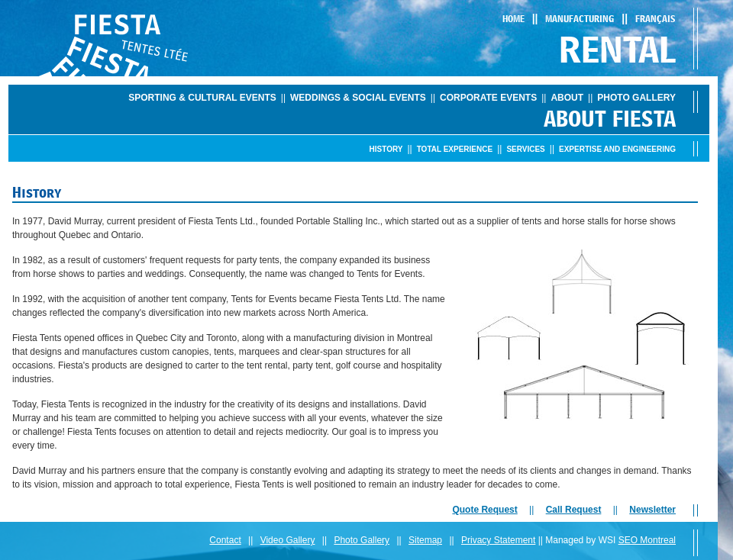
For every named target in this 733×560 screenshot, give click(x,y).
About (567, 98)
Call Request (574, 510)
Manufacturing (580, 19)
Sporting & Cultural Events (202, 98)
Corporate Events (488, 98)
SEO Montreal (647, 540)
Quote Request (484, 510)
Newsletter (652, 510)
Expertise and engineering (617, 149)
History (386, 149)
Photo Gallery (636, 98)
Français (656, 19)
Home (513, 19)
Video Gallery (288, 540)
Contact (225, 540)
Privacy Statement (498, 540)
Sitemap (425, 540)
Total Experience (455, 149)
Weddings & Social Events (358, 98)
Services (525, 149)
